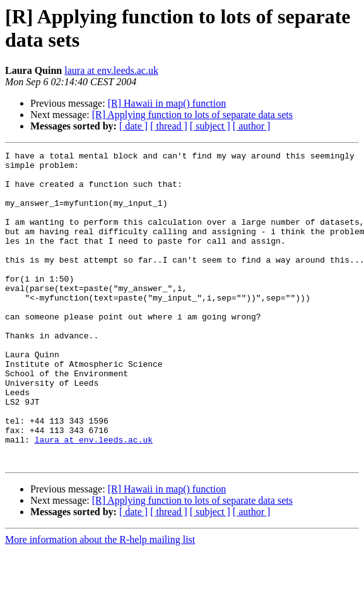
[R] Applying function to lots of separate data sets (192, 115)
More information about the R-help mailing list (100, 602)
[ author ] (252, 126)
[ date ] (133, 126)
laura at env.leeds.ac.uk (111, 70)
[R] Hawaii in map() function (167, 103)
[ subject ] (210, 126)
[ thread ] (169, 126)
